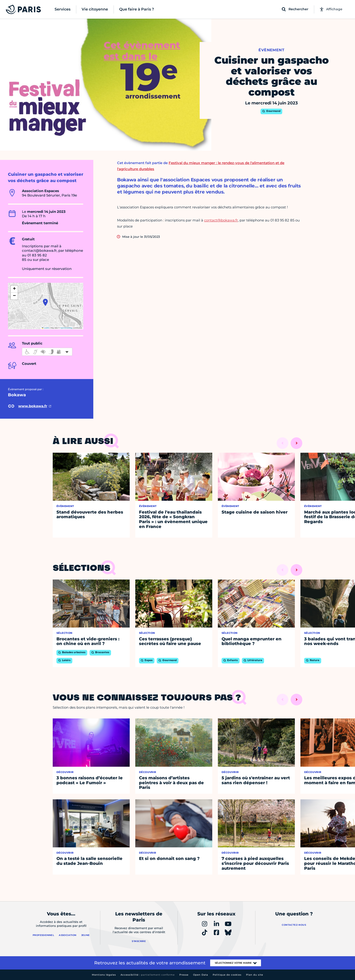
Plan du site (255, 975)
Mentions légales (104, 975)
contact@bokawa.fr (221, 220)
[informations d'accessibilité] (47, 352)
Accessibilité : (148, 975)
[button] (45, 302)
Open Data (201, 975)
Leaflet (45, 328)
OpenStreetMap (66, 328)
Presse (184, 975)
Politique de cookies (227, 975)
